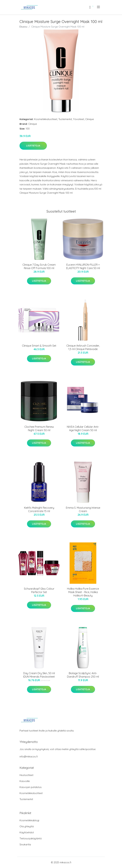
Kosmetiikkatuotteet (46, 119)
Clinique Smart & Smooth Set (39, 346)
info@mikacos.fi (29, 757)
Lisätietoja (33, 146)
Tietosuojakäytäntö (31, 838)
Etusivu (23, 27)
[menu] (99, 7)
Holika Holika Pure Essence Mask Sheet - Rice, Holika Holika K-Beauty (83, 592)
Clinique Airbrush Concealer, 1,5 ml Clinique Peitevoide (83, 347)
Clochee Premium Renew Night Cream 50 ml (39, 428)
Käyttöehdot (27, 832)
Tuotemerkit (65, 119)
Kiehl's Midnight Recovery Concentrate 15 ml (39, 509)
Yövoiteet (79, 119)
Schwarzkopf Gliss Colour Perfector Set (39, 590)
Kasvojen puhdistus (31, 787)
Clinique (90, 119)
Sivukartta (25, 844)
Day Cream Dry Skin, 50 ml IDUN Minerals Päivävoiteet (39, 675)
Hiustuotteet (26, 775)
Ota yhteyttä (27, 826)
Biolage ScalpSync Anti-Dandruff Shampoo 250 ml (83, 675)
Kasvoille (25, 781)
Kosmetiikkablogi (29, 820)
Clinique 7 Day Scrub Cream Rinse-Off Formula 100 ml (39, 266)
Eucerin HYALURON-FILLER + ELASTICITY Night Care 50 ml (83, 266)
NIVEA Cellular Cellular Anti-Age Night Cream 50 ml (83, 428)
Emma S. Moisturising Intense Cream (83, 509)
